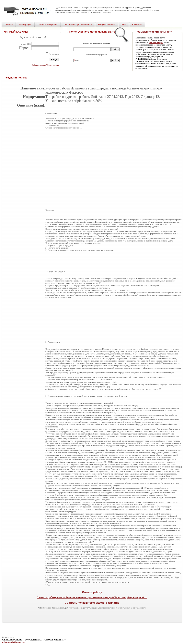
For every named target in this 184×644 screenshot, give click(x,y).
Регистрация (53, 65)
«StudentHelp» (156, 42)
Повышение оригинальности (154, 32)
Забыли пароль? (39, 65)
